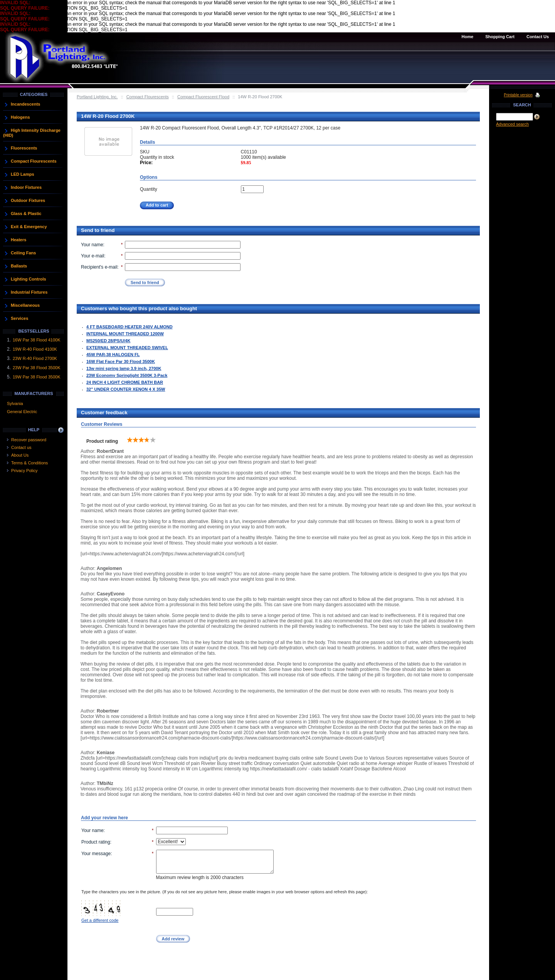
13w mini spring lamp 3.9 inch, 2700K (124, 368)
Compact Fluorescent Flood (203, 97)
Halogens (20, 117)
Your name (92, 245)
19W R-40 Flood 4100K (35, 349)
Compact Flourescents (148, 97)
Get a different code (100, 920)
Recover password (29, 440)
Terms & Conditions (29, 463)
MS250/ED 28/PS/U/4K (108, 341)
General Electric (22, 412)
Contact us (21, 447)
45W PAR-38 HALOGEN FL (113, 355)
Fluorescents (24, 148)
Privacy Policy (24, 471)
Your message (96, 854)
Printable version (518, 95)
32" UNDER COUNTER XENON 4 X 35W (126, 389)
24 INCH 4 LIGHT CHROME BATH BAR (125, 382)
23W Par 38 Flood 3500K (37, 368)
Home (468, 37)
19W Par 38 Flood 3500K (37, 377)
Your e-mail (92, 256)
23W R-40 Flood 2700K (35, 358)
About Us (20, 455)
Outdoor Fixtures (28, 200)
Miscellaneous (25, 305)
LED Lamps (23, 174)
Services (19, 318)
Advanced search (512, 124)
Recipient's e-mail (99, 267)
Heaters (18, 240)
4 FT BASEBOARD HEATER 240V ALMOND (129, 327)
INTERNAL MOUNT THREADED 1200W (125, 334)
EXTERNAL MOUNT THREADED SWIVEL (127, 348)
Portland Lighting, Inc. (97, 97)
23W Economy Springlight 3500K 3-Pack (127, 375)
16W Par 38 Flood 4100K (37, 340)
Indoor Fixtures (26, 187)
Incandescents (25, 104)
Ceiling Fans (23, 253)
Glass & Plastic (26, 213)
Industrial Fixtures (29, 292)
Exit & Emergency (29, 227)
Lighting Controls (29, 279)
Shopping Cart (500, 37)
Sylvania (15, 403)
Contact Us (538, 37)
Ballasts (19, 266)
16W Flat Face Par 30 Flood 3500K (121, 361)
